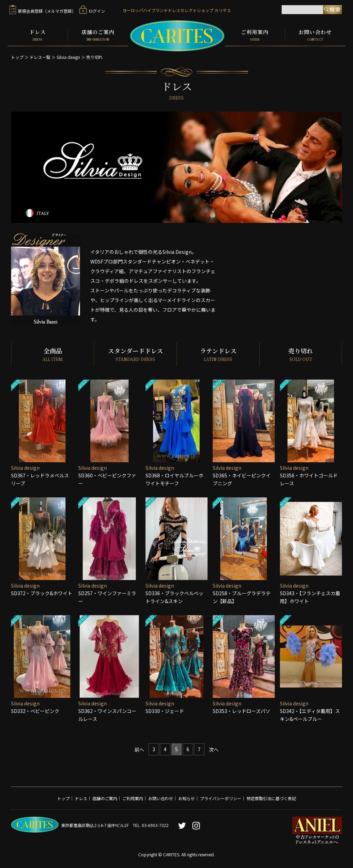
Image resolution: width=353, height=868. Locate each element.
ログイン (92, 11)
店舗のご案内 (98, 35)
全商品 (53, 354)
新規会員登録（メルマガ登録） (43, 11)
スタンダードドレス (135, 354)
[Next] (214, 750)
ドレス (38, 35)
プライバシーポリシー (221, 798)
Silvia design (68, 57)
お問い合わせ (315, 35)
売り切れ (94, 57)
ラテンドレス (218, 354)
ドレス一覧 (40, 57)
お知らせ (186, 798)
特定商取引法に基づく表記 (271, 798)
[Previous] (139, 750)
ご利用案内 (255, 35)
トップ (17, 57)
